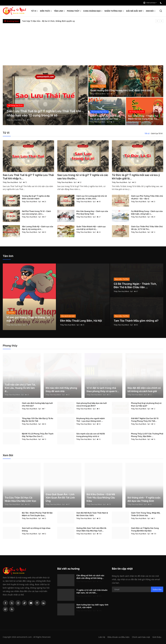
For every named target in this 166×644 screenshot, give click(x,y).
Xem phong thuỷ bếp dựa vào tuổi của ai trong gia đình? (92, 404)
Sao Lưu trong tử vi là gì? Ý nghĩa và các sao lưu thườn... (83, 177)
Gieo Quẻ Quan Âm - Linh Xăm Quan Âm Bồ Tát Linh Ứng (60, 498)
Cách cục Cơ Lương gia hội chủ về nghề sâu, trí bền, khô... (92, 197)
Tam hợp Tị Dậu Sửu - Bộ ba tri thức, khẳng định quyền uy (48, 21)
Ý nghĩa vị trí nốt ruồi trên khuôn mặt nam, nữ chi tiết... (92, 591)
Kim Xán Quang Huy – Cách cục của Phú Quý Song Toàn (92, 212)
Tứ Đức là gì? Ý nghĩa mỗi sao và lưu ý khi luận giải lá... (136, 177)
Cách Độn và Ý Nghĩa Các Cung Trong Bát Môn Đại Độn (145, 529)
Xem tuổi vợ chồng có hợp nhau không (36, 529)
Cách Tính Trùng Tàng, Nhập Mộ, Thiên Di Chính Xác (146, 514)
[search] (161, 11)
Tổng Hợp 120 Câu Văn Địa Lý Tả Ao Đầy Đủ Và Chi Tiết (38, 420)
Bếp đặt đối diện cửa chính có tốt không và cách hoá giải (144, 390)
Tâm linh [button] (60, 11)
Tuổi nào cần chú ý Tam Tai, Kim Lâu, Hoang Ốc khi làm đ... (20, 388)
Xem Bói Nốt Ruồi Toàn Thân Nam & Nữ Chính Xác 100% (92, 514)
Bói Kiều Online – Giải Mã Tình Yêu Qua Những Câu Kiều (101, 498)
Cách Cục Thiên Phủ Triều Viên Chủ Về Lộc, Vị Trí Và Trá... (147, 228)
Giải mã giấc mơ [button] (135, 11)
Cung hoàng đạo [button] (93, 11)
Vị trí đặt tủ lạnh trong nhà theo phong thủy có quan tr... (103, 390)
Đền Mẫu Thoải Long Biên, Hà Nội (81, 321)
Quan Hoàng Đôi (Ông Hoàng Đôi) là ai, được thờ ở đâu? (121, 90)
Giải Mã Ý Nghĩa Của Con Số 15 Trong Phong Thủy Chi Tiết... (145, 420)
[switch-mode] (161, 3)
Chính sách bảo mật (141, 637)
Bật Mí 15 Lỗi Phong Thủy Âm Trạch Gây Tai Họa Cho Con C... (38, 435)
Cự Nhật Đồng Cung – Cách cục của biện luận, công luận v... (147, 212)
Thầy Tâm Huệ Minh (14, 120)
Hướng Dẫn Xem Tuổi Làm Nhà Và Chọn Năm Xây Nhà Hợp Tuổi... (91, 529)
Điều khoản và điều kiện (118, 637)
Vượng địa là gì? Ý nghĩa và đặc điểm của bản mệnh (36, 197)
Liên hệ (102, 637)
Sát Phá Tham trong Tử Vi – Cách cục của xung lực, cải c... (36, 212)
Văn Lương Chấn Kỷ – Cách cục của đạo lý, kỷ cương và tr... (37, 228)
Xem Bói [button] (151, 11)
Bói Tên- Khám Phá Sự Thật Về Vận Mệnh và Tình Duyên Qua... (37, 514)
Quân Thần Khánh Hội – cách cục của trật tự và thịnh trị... (91, 228)
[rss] (12, 609)
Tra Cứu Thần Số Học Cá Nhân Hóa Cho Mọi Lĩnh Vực (20, 499)
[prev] (157, 21)
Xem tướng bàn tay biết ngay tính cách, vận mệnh (92, 606)
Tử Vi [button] (35, 11)
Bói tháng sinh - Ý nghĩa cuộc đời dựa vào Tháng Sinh (144, 499)
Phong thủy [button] (74, 11)
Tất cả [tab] (147, 133)
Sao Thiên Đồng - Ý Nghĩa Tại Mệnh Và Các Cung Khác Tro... (144, 117)
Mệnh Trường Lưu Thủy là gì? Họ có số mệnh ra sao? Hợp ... (105, 117)
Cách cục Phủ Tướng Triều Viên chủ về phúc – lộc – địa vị (147, 197)
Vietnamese (149, 3)
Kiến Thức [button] (46, 11)
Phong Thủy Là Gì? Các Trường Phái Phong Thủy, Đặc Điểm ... (147, 435)
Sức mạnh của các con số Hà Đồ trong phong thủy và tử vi (91, 435)
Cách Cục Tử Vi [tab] (157, 133)
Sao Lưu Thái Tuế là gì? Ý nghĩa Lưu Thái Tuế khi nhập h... (28, 177)
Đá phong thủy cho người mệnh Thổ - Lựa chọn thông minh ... (91, 420)
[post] (45, 95)
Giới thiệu (157, 637)
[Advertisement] (83, 43)
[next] (162, 21)
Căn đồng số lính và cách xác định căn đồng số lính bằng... (90, 577)
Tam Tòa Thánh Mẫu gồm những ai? (136, 321)
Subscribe (157, 589)
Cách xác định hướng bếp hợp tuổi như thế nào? (37, 404)
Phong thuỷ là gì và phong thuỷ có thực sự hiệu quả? (146, 404)
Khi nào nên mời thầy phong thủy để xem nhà (61, 390)
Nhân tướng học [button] (114, 11)
